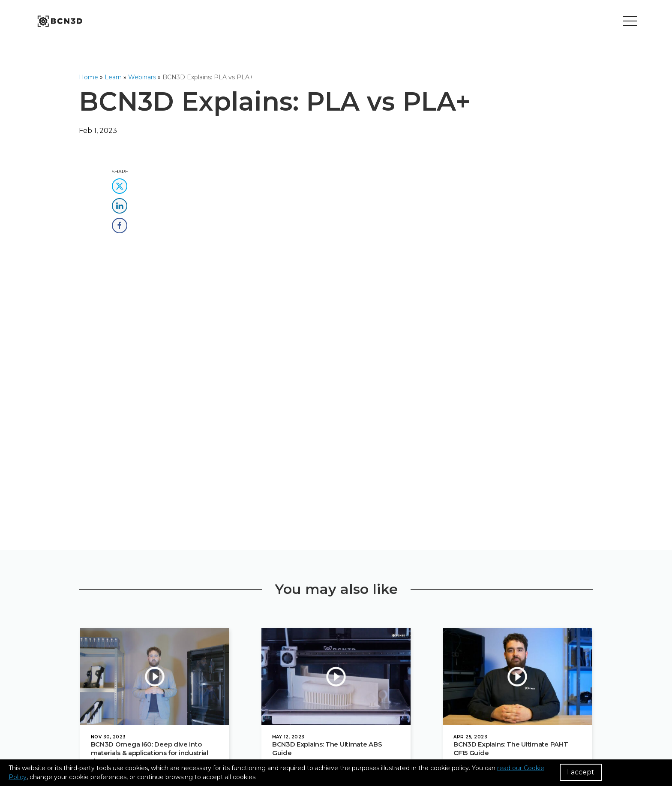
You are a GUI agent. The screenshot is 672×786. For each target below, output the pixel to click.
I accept (581, 772)
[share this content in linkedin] (120, 203)
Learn (113, 77)
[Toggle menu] (630, 21)
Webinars (142, 77)
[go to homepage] (59, 21)
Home (88, 77)
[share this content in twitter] (120, 183)
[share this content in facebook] (120, 223)
